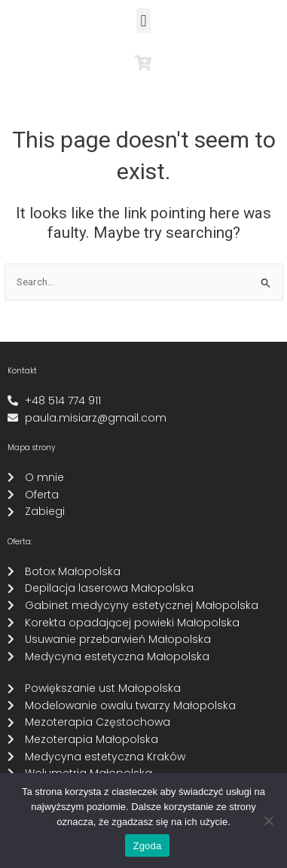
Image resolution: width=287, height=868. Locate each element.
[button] (143, 21)
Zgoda (147, 846)
